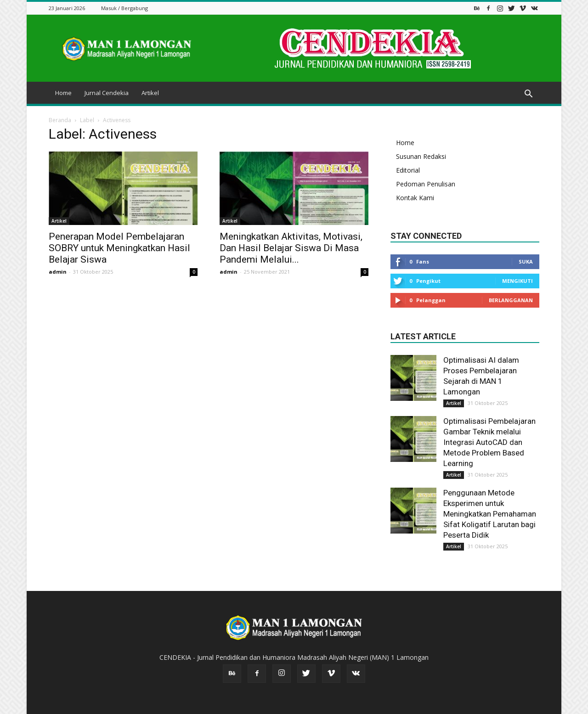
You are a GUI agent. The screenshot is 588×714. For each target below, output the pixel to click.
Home (63, 93)
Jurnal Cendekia (107, 93)
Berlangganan (511, 300)
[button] (528, 94)
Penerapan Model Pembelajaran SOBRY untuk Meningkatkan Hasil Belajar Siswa (119, 248)
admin (58, 272)
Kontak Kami (415, 198)
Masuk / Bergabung (124, 8)
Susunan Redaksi (421, 156)
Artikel (150, 93)
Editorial (408, 170)
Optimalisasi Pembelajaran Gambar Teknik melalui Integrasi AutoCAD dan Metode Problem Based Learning (489, 442)
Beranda (60, 120)
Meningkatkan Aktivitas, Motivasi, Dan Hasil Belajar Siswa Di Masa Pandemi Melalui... (291, 248)
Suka (526, 261)
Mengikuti (517, 281)
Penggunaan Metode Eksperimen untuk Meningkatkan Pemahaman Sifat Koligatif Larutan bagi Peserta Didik (490, 514)
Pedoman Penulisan (426, 184)
